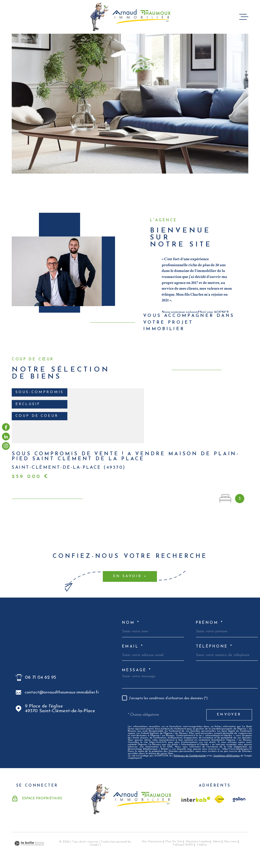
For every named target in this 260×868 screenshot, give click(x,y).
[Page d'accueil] (130, 17)
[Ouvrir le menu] (244, 17)
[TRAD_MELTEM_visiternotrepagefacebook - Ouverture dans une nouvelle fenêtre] (6, 427)
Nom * (131, 623)
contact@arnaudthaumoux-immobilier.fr (62, 692)
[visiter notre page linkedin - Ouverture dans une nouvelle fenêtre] (6, 436)
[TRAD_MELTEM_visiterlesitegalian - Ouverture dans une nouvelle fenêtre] (238, 799)
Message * (137, 670)
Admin (217, 842)
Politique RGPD (183, 845)
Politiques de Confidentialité (190, 756)
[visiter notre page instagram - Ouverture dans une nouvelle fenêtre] (6, 446)
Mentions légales (198, 842)
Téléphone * (214, 647)
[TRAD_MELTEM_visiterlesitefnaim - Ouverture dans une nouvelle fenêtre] (219, 799)
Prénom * (210, 623)
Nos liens (231, 842)
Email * (133, 647)
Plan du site (174, 842)
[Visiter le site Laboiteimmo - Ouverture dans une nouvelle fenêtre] (29, 843)
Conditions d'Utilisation (227, 756)
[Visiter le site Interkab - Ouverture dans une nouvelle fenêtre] (196, 799)
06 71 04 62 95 (41, 678)
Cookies (202, 845)
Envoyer (229, 715)
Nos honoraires (152, 842)
